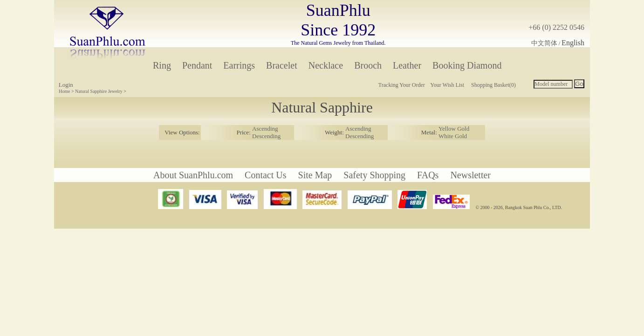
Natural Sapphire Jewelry (99, 91)
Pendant (197, 65)
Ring (162, 65)
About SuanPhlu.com (193, 175)
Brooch (368, 65)
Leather (407, 65)
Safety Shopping (374, 175)
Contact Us (265, 175)
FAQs (428, 175)
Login (66, 85)
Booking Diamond (467, 65)
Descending (266, 136)
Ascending (265, 129)
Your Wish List (447, 85)
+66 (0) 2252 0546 (556, 27)
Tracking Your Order (402, 85)
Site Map (315, 175)
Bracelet (282, 65)
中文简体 (544, 43)
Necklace (326, 65)
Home (64, 91)
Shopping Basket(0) (493, 85)
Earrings (239, 65)
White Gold (453, 136)
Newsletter (470, 175)
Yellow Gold (454, 129)
